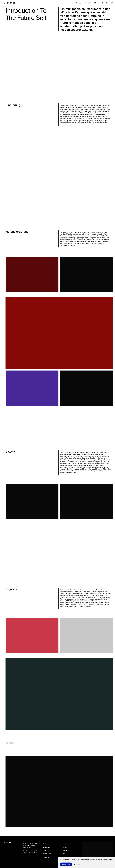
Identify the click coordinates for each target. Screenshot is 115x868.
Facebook (66, 854)
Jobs (44, 851)
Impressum (47, 857)
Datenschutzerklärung (103, 860)
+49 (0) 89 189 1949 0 (31, 853)
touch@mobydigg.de (30, 851)
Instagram (66, 844)
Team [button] (9, 743)
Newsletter (46, 847)
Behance (65, 847)
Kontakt (105, 3)
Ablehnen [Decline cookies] (77, 864)
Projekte (88, 3)
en (112, 3)
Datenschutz (47, 854)
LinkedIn (65, 851)
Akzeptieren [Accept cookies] (66, 864)
